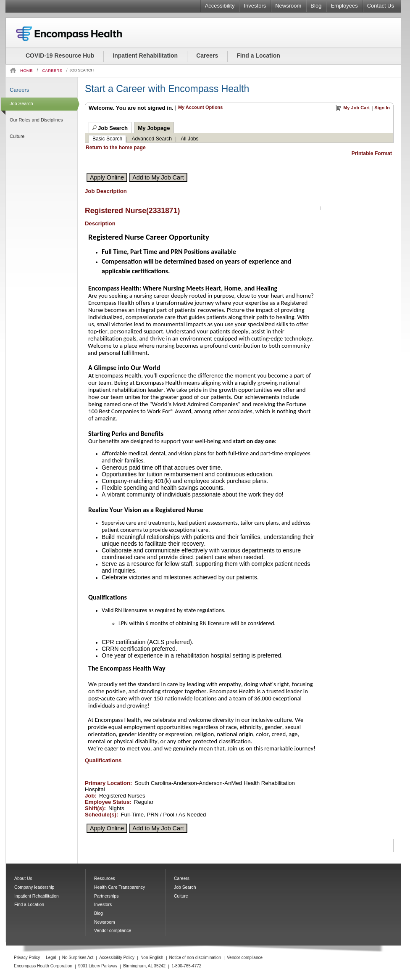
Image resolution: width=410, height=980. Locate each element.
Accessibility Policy (117, 958)
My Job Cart (356, 108)
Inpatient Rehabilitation (145, 55)
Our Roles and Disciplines (36, 120)
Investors (255, 6)
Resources (105, 878)
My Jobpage (154, 128)
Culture (17, 136)
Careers (207, 55)
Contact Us (381, 6)
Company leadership (34, 887)
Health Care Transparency (120, 887)
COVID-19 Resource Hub (60, 55)
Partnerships (106, 896)
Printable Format (372, 153)
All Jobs (189, 139)
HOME (26, 70)
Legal (51, 958)
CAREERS (52, 70)
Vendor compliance (113, 931)
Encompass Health (80, 34)
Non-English (152, 958)
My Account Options (201, 107)
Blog (316, 6)
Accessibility (220, 6)
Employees (344, 6)
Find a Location (258, 55)
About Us (23, 878)
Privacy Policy (27, 958)
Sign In (382, 108)
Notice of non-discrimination (195, 958)
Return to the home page (116, 148)
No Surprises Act (78, 958)
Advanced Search (152, 139)
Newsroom (288, 6)
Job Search (21, 103)
